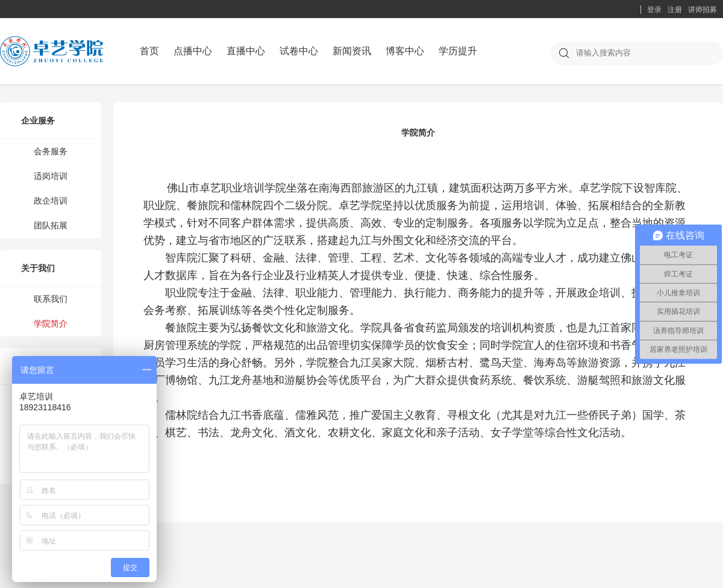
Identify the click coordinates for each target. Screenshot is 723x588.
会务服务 (51, 151)
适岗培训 (51, 176)
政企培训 (51, 201)
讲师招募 (703, 10)
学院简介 (51, 324)
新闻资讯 (352, 51)
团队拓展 (51, 225)
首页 (149, 51)
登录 (654, 10)
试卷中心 (299, 51)
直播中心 (246, 51)
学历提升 (458, 51)
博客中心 (405, 51)
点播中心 (193, 51)
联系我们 (51, 299)
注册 (675, 10)
